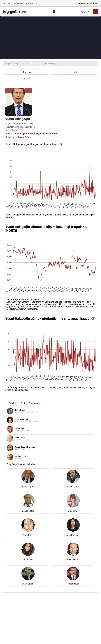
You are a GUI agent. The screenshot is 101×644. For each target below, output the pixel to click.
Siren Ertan (28, 535)
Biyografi (27, 72)
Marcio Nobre (28, 511)
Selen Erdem (28, 584)
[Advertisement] (50, 38)
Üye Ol (90, 3)
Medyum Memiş (73, 559)
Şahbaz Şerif (28, 487)
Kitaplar (74, 72)
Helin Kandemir (73, 535)
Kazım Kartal (73, 487)
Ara (96, 12)
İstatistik (27, 78)
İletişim (96, 3)
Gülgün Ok (73, 511)
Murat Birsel (73, 584)
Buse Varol (28, 559)
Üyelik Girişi (82, 3)
